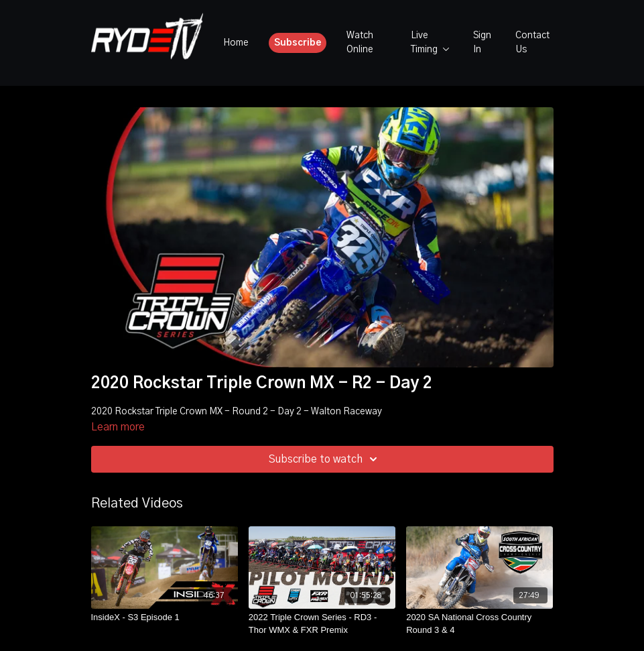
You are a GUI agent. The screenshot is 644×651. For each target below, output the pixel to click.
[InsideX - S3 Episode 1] (165, 617)
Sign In (482, 43)
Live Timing (430, 43)
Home (236, 43)
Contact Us (532, 43)
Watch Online (360, 43)
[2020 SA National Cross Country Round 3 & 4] (479, 624)
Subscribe (298, 43)
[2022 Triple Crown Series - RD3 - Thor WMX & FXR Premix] (322, 624)
